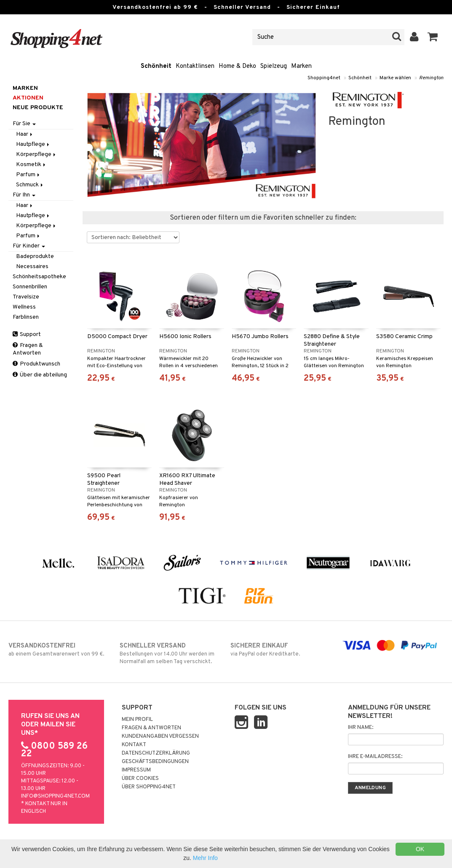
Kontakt (134, 745)
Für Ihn (24, 195)
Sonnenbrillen (30, 287)
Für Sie (24, 124)
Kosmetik (31, 165)
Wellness (24, 307)
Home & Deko (237, 66)
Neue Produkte (38, 108)
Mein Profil (137, 720)
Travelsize (26, 297)
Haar (25, 134)
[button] (433, 37)
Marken (301, 66)
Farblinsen (26, 317)
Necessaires (32, 267)
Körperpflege (36, 155)
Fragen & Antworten (28, 349)
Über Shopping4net (149, 787)
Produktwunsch (36, 364)
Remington (431, 78)
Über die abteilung (40, 375)
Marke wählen (395, 78)
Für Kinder (29, 246)
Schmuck (30, 185)
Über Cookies (140, 779)
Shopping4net (324, 78)
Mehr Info (205, 858)
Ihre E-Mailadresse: (375, 757)
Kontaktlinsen (195, 66)
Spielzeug (274, 66)
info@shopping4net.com (55, 796)
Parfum (28, 175)
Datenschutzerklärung (156, 753)
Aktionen (28, 98)
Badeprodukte (35, 257)
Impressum (136, 770)
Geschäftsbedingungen (155, 762)
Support (27, 335)
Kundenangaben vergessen (160, 736)
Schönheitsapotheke (39, 277)
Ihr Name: (361, 728)
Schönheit (156, 66)
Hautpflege (33, 144)
